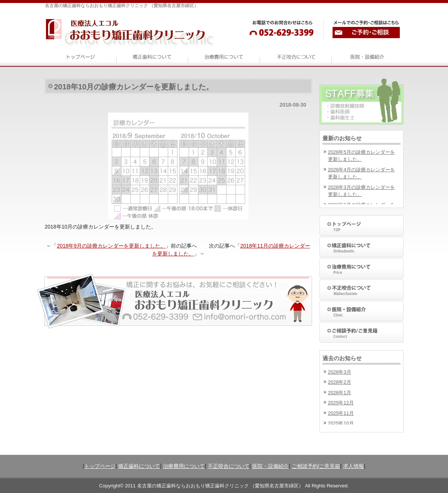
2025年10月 (341, 423)
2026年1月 (340, 393)
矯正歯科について (139, 466)
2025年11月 (341, 413)
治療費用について (184, 466)
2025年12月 (341, 403)
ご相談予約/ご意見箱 (316, 466)
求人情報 (353, 466)
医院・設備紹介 (271, 466)
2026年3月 (340, 372)
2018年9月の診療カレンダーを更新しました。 (111, 246)
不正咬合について (229, 466)
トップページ (100, 466)
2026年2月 (340, 382)
